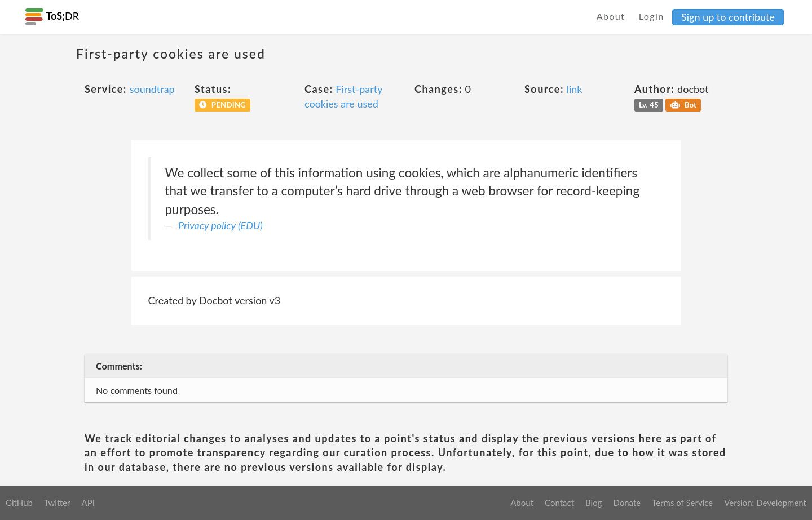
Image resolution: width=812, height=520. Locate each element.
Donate (627, 503)
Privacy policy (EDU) (220, 225)
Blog (593, 503)
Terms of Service (682, 503)
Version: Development (765, 503)
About (611, 16)
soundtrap (152, 89)
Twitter (57, 503)
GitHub (19, 503)
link (575, 89)
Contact (559, 503)
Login (652, 16)
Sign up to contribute (728, 17)
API (88, 503)
